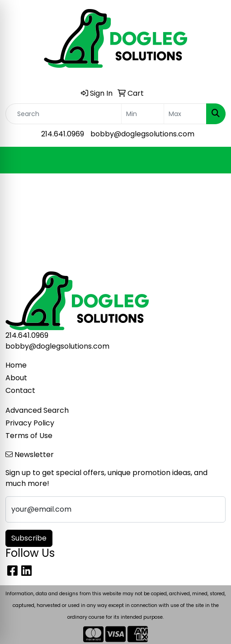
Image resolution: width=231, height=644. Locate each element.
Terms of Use (29, 436)
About (16, 378)
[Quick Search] (64, 114)
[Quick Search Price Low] (143, 114)
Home (16, 365)
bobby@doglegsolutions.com (142, 134)
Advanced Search (37, 410)
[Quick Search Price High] (185, 114)
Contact (20, 390)
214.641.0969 (63, 134)
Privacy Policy (30, 423)
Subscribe (29, 538)
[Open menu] (213, 160)
